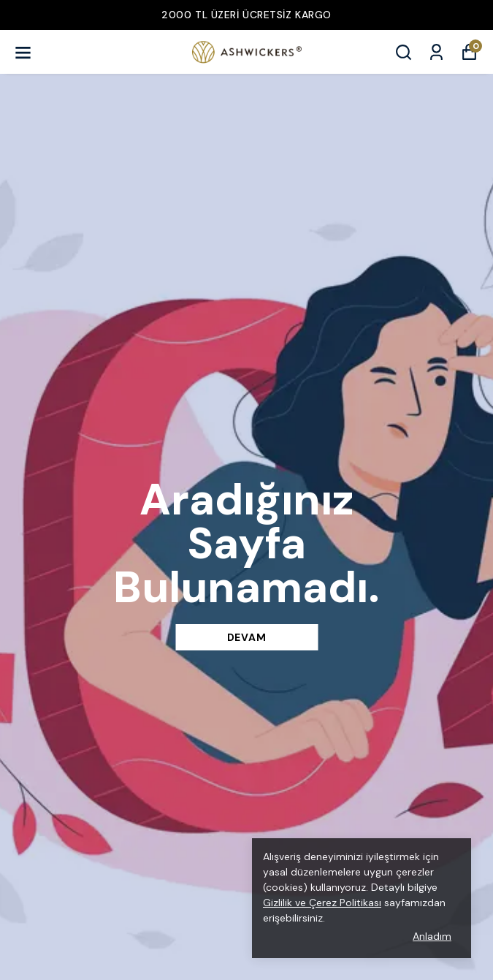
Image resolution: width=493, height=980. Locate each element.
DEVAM (247, 637)
